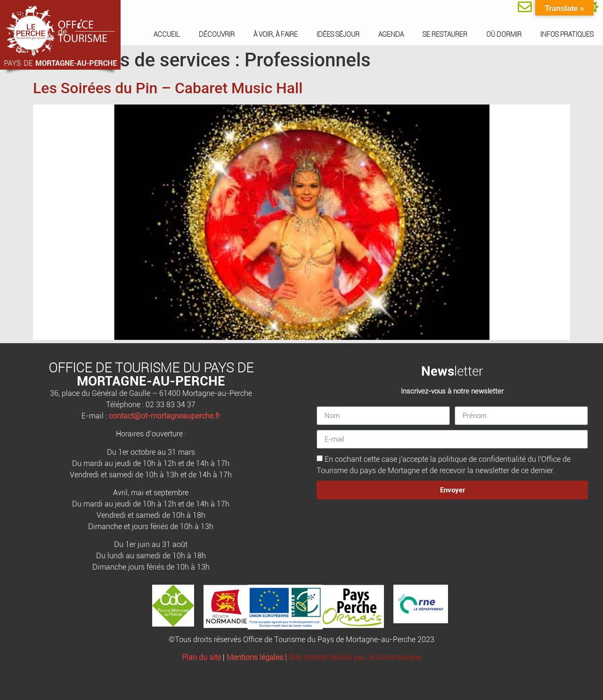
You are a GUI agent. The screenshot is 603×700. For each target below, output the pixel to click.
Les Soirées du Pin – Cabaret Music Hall (168, 88)
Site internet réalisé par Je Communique (355, 657)
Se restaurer (445, 34)
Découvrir (217, 34)
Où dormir (504, 34)
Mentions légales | (258, 657)
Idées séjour (338, 34)
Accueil (167, 34)
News (438, 371)
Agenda (391, 34)
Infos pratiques (567, 34)
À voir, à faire (276, 34)
